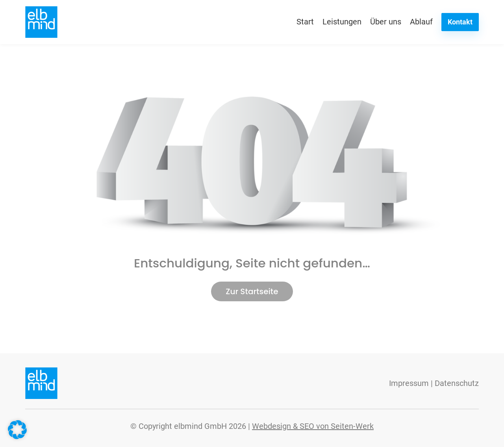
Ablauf (421, 22)
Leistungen (342, 22)
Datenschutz (457, 383)
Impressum (409, 383)
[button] (17, 430)
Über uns (386, 22)
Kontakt (460, 22)
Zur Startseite (252, 291)
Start (305, 22)
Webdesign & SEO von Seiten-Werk (313, 426)
